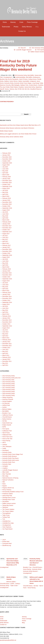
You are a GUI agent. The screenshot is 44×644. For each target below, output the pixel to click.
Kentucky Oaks (7, 464)
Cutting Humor (32, 79)
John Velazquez (7, 446)
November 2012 (7, 346)
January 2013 (6, 342)
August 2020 (6, 165)
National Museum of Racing (10, 478)
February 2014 (7, 316)
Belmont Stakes (7, 409)
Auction (4, 407)
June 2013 (5, 332)
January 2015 (6, 295)
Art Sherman (6, 403)
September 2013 (7, 326)
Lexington (5, 466)
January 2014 (6, 318)
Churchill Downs (7, 417)
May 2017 (5, 240)
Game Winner (14, 81)
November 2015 (7, 275)
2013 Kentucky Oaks (8, 380)
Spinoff (2, 89)
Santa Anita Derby (30, 87)
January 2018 (6, 224)
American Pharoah (8, 399)
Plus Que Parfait (5, 87)
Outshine (41, 85)
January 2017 (6, 247)
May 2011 (5, 363)
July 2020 (5, 167)
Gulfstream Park (7, 431)
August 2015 (6, 281)
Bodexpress (37, 77)
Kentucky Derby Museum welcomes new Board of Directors (17, 128)
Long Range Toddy (38, 83)
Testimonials (6, 27)
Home (5, 22)
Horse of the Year (7, 439)
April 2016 (5, 265)
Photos (16, 27)
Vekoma (12, 89)
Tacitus (7, 89)
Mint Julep (5, 476)
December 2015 (7, 273)
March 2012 (6, 355)
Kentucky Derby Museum (10, 456)
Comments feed (7, 543)
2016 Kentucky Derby (9, 386)
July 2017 (5, 236)
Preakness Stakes (8, 494)
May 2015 (5, 287)
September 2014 (7, 302)
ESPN (4, 427)
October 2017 (6, 230)
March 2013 (6, 338)
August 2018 (6, 210)
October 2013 (6, 324)
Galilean (6, 81)
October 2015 (6, 277)
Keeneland (5, 450)
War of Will (18, 89)
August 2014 (6, 304)
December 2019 (7, 181)
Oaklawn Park (24, 85)
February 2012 (7, 357)
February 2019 (7, 198)
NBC (4, 482)
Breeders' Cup (6, 413)
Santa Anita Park (7, 496)
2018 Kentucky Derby (9, 390)
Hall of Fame (6, 433)
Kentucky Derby (9, 83)
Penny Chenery (7, 490)
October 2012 (6, 348)
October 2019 (6, 185)
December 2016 (7, 249)
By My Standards (13, 79)
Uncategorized (8, 77)
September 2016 (7, 255)
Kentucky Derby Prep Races (10, 458)
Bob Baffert (31, 75)
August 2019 (6, 188)
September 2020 (7, 163)
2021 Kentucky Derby (38, 48)
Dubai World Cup (7, 423)
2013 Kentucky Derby (9, 376)
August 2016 (6, 257)
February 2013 (7, 340)
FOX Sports (41, 50)
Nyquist (4, 486)
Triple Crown (6, 515)
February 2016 (7, 269)
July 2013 (5, 330)
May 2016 (5, 263)
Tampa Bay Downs (8, 505)
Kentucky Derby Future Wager (23, 83)
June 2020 (5, 169)
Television (5, 507)
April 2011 (5, 365)
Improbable (26, 81)
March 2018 (6, 220)
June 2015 (5, 285)
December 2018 (7, 202)
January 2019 (6, 200)
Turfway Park (6, 517)
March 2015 (6, 291)
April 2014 (5, 312)
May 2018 (5, 216)
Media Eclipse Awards (6, 131)
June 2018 (5, 214)
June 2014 (5, 308)
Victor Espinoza (7, 527)
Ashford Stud (6, 405)
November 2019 (7, 183)
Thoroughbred (6, 513)
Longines (5, 468)
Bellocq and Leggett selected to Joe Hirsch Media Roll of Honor (18, 134)
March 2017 (6, 243)
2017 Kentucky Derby (9, 388)
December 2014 (7, 296)
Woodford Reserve (36, 89)
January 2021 (6, 155)
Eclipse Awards (7, 425)
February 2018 (7, 222)
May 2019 (5, 192)
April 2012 (5, 353)
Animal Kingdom (7, 401)
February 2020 (7, 177)
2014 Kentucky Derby (9, 382)
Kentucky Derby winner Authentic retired (12, 137)
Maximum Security (5, 85)
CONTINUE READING (7, 102)
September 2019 (7, 186)
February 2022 (7, 153)
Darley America (7, 419)
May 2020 (5, 171)
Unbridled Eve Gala (8, 523)
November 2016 (7, 251)
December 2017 (7, 226)
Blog (37, 27)
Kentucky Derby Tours (9, 462)
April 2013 (5, 336)
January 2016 (6, 271)
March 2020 (6, 175)
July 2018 (5, 212)
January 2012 (6, 359)
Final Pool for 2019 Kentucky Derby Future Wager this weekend (18, 65)
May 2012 (5, 351)
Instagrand (33, 81)
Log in (4, 540)
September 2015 (7, 279)
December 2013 (7, 320)
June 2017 (5, 238)
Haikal (20, 81)
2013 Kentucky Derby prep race (11, 378)
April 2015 (5, 289)
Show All (23, 48)
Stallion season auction (37, 52)
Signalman (39, 87)
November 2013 (7, 322)
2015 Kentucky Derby (9, 384)
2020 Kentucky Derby (9, 393)
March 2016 (6, 267)
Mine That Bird (7, 474)
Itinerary (13, 22)
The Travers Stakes (8, 511)
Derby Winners (27, 27)
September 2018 (7, 208)
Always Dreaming (7, 397)
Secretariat (5, 501)
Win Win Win (26, 89)
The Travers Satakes (8, 509)
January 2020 (6, 179)
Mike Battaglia (15, 85)
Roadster (21, 87)
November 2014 (7, 298)
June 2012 (5, 349)
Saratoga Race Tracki (9, 500)
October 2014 (6, 300)
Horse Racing (6, 441)
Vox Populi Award (7, 529)
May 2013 (5, 334)
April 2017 (5, 241)
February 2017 (7, 245)
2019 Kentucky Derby (21, 75)
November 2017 (7, 228)
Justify (4, 448)
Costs (21, 22)
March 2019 (6, 196)
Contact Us (22, 31)
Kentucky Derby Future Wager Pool (13, 454)
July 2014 (5, 306)
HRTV (4, 443)
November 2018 (7, 204)
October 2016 (6, 253)
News (4, 484)
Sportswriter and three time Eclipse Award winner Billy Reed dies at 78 (20, 125)
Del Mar (5, 421)
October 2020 (6, 161)
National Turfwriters (8, 480)
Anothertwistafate (20, 77)
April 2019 (5, 194)
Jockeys (5, 445)
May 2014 (5, 310)
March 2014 (6, 314)
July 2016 (5, 259)
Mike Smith (6, 472)
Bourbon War (4, 79)
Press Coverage (32, 22)
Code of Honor (23, 79)
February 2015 (7, 293)
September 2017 (7, 232)
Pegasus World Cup (8, 488)
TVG (4, 519)
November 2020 (7, 159)
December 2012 (7, 344)
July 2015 (5, 283)
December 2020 (7, 157)
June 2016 (5, 261)
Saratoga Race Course (9, 498)
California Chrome (8, 415)
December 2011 (7, 361)
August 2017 (6, 234)
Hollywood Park (7, 435)
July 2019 (5, 190)
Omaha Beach (33, 85)
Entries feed (6, 541)
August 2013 (6, 328)
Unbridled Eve (6, 521)
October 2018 (6, 206)
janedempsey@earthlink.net (8, 640)
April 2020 (5, 173)
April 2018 (5, 218)
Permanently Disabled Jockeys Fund (13, 492)
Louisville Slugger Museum (24, 50)
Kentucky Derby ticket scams (11, 460)
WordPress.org (7, 545)
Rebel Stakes (14, 87)
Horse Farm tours (7, 437)
